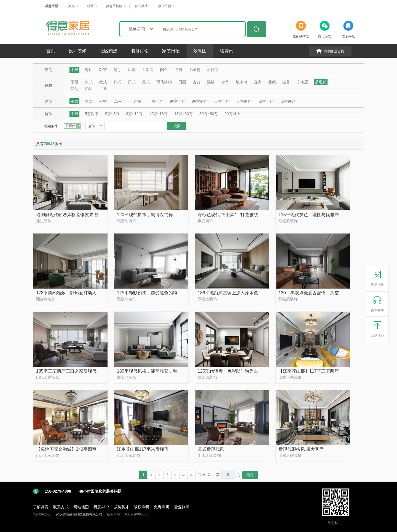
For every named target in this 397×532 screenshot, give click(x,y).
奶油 (89, 89)
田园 (182, 82)
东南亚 (302, 82)
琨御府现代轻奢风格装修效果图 (67, 215)
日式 (132, 82)
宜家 (258, 82)
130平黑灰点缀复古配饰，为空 (309, 293)
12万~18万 (158, 114)
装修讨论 (140, 51)
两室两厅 (200, 101)
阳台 (164, 70)
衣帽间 (213, 70)
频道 (72, 6)
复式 (89, 101)
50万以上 (232, 114)
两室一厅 (178, 101)
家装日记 (171, 51)
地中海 (242, 82)
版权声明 (141, 507)
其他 (74, 89)
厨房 (132, 70)
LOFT (119, 101)
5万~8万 (112, 114)
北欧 (272, 82)
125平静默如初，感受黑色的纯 (147, 293)
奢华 (225, 82)
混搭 (211, 82)
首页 (51, 51)
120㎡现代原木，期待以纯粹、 (147, 215)
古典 (197, 82)
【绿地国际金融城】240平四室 (66, 449)
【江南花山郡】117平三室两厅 (309, 371)
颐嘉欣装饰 (127, 221)
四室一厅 (266, 101)
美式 (146, 82)
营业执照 (182, 507)
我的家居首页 (334, 51)
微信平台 (165, 6)
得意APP (101, 507)
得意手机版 (114, 6)
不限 (74, 70)
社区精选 (109, 51)
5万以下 (92, 114)
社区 (90, 6)
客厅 (89, 70)
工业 (103, 89)
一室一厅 (156, 101)
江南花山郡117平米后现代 (143, 449)
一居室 (136, 101)
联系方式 (61, 507)
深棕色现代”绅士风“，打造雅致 (228, 215)
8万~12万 (134, 114)
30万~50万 (209, 114)
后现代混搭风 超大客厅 (301, 449)
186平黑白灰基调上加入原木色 (228, 293)
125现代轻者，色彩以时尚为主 (228, 371)
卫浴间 (148, 70)
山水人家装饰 (48, 377)
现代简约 (164, 82)
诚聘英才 (121, 507)
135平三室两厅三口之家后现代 (66, 371)
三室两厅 (244, 101)
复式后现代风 (211, 449)
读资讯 (227, 51)
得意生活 (52, 6)
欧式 (103, 82)
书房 (178, 70)
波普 (286, 82)
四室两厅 (288, 101)
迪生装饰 (44, 221)
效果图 (200, 51)
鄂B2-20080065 (136, 514)
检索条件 (51, 126)
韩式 (117, 82)
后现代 (321, 82)
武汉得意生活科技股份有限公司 (79, 514)
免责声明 (162, 507)
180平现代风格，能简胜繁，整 (147, 371)
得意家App (335, 523)
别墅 (103, 101)
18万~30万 (183, 114)
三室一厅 (222, 101)
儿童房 (195, 70)
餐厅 (117, 70)
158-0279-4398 (83, 491)
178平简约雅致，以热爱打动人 (66, 293)
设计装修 (77, 51)
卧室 (103, 70)
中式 (89, 82)
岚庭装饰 (205, 221)
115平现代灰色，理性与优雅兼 (309, 215)
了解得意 (41, 507)
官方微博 (141, 6)
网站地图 (81, 507)
